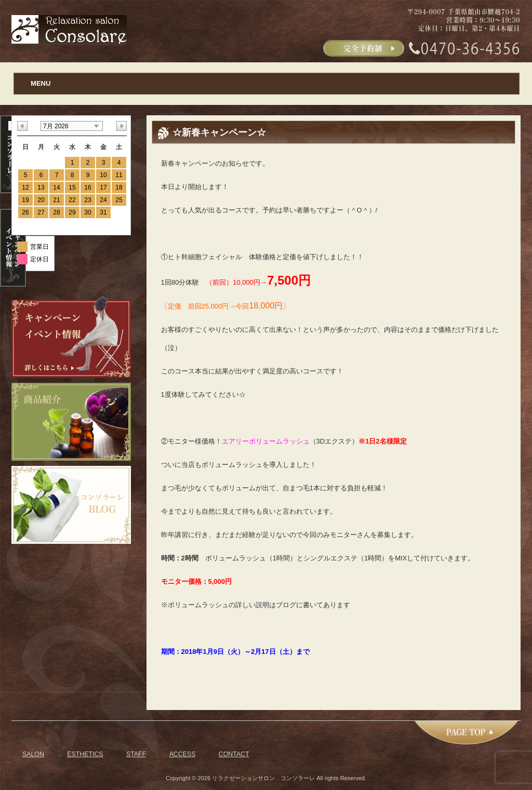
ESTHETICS (85, 754)
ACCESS (183, 754)
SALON (33, 754)
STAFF (136, 754)
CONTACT (234, 754)
